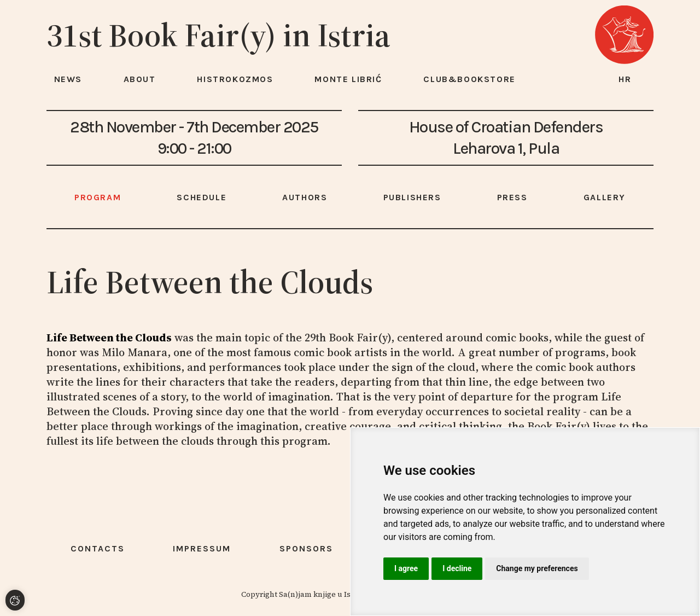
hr (625, 79)
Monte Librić (348, 79)
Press (512, 197)
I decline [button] (457, 568)
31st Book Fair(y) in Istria (218, 35)
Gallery (605, 197)
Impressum (202, 548)
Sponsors (306, 548)
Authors (305, 197)
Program (98, 197)
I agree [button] (406, 568)
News (68, 79)
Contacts (98, 548)
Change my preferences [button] (537, 568)
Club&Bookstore (469, 79)
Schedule (202, 197)
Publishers (412, 197)
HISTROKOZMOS (235, 79)
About (140, 79)
